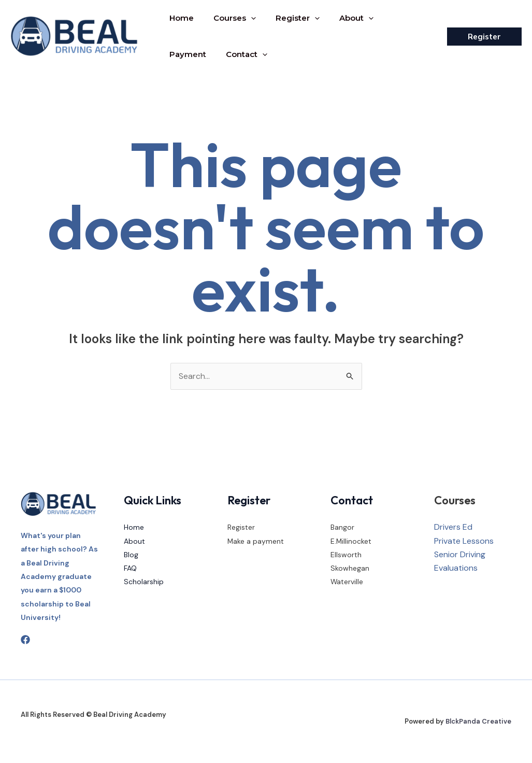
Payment (398, 18)
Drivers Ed (453, 527)
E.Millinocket (351, 541)
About (346, 18)
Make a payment (256, 541)
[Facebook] (25, 640)
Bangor (342, 528)
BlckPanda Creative (478, 721)
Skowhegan (350, 569)
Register (290, 18)
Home (180, 18)
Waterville (347, 582)
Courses (230, 18)
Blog (131, 555)
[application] (246, 18)
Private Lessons (464, 541)
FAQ (130, 569)
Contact (189, 54)
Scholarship (144, 582)
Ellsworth (346, 555)
